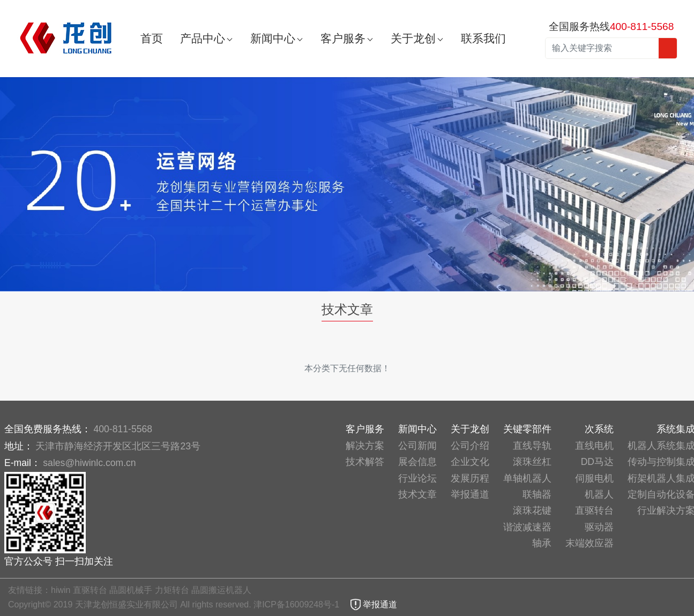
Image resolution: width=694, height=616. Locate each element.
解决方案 (365, 446)
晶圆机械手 (131, 590)
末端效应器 (589, 543)
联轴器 (537, 494)
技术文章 (417, 494)
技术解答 (365, 462)
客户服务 (343, 38)
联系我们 (483, 38)
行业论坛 (417, 478)
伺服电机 (594, 478)
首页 (152, 38)
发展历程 (470, 478)
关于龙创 (413, 38)
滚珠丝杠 (532, 462)
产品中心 (203, 38)
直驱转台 (594, 510)
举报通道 (470, 494)
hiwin (61, 590)
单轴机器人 (527, 478)
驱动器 (599, 527)
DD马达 (597, 462)
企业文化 (470, 462)
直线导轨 (532, 446)
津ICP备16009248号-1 (298, 604)
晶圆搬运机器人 (221, 590)
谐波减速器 (527, 527)
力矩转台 (172, 590)
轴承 (542, 543)
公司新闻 (417, 446)
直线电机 (594, 446)
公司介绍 (470, 446)
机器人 (599, 494)
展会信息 (417, 462)
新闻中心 (273, 38)
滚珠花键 (532, 510)
